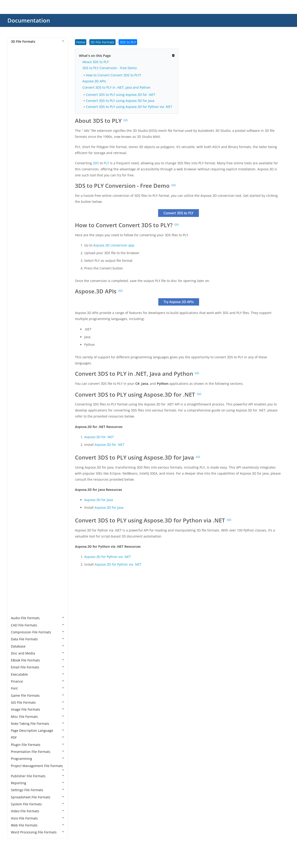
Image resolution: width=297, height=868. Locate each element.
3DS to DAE (24, 76)
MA (18, 484)
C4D (19, 252)
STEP (19, 562)
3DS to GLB (24, 98)
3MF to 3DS (24, 154)
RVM (19, 548)
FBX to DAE (24, 330)
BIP (18, 238)
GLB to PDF (24, 442)
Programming (37, 759)
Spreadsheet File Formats (37, 797)
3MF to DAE (24, 161)
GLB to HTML (25, 428)
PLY (18, 526)
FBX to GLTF (24, 351)
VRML (20, 597)
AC (18, 203)
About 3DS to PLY (96, 62)
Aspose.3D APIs (94, 81)
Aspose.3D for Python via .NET (108, 557)
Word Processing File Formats (37, 832)
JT (17, 477)
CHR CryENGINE (28, 274)
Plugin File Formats (37, 745)
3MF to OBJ (24, 182)
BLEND (21, 245)
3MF (19, 147)
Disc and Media (37, 653)
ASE (18, 217)
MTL (19, 513)
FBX (18, 316)
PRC (19, 541)
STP (18, 569)
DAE (19, 280)
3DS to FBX (24, 91)
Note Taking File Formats (37, 724)
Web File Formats (37, 825)
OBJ (18, 520)
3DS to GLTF (25, 105)
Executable (37, 674)
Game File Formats (37, 695)
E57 (18, 302)
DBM (19, 287)
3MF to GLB (24, 168)
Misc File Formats (37, 717)
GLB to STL (24, 449)
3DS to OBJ (24, 112)
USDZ (20, 590)
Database (37, 646)
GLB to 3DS (24, 400)
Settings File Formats (37, 790)
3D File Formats (37, 41)
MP (18, 506)
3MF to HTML (26, 175)
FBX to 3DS (24, 323)
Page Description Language (37, 730)
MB (18, 498)
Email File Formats (37, 667)
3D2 (19, 56)
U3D (19, 576)
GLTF (19, 463)
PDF (37, 737)
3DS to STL (24, 133)
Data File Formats (37, 639)
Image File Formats (37, 709)
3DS (19, 70)
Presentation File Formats (37, 752)
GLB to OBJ (24, 435)
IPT (18, 470)
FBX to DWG (25, 337)
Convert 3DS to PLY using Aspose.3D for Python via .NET (129, 107)
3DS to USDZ (25, 140)
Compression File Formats (37, 632)
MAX (19, 491)
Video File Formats (37, 811)
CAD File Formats (37, 625)
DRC (19, 295)
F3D (18, 309)
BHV (19, 231)
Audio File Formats (37, 618)
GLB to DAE (24, 407)
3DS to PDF (24, 119)
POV (19, 534)
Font (37, 688)
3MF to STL (24, 189)
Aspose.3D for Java (99, 500)
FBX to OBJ (24, 358)
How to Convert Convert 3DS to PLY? (113, 75)
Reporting (37, 783)
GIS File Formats (37, 702)
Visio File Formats (37, 818)
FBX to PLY (23, 365)
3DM (19, 63)
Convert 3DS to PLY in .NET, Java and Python (116, 87)
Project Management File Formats (37, 768)
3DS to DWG (25, 84)
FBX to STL (23, 372)
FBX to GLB (24, 344)
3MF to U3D (24, 196)
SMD (19, 555)
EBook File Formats (37, 660)
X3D (19, 611)
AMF (19, 210)
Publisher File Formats (37, 776)
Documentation (29, 20)
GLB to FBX (24, 414)
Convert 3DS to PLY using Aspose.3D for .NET (121, 95)
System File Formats (37, 804)
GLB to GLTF (25, 421)
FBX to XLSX (24, 386)
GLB (19, 393)
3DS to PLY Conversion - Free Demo (110, 68)
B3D (19, 224)
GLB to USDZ (25, 456)
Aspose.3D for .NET (99, 437)
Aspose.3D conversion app (114, 245)
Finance (37, 681)
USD (19, 583)
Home (81, 42)
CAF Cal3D (23, 259)
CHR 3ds (22, 267)
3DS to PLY (24, 126)
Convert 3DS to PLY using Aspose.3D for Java (120, 101)
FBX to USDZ (25, 379)
